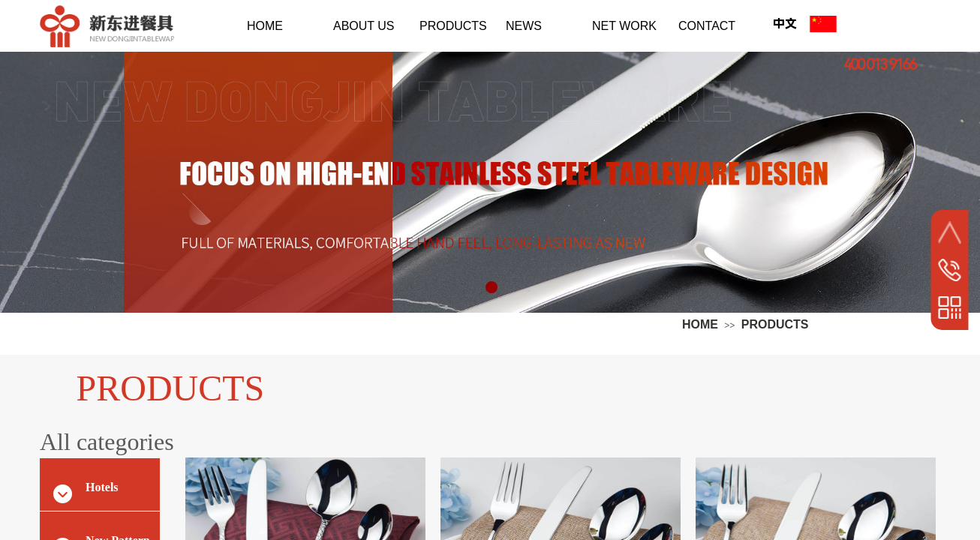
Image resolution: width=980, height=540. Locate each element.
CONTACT (707, 26)
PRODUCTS (775, 324)
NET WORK (624, 26)
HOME (700, 324)
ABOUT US (364, 26)
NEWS (524, 26)
